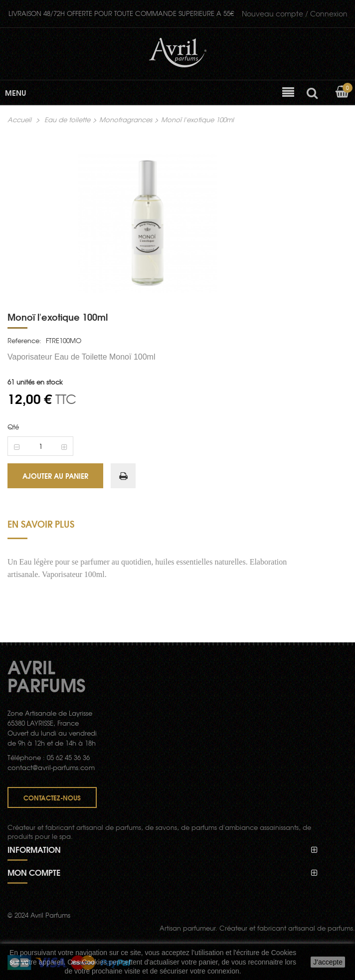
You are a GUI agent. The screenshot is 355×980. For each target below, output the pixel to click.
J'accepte (328, 962)
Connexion (295, 13)
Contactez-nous (52, 797)
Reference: (24, 341)
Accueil (19, 120)
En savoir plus (41, 524)
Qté (13, 427)
